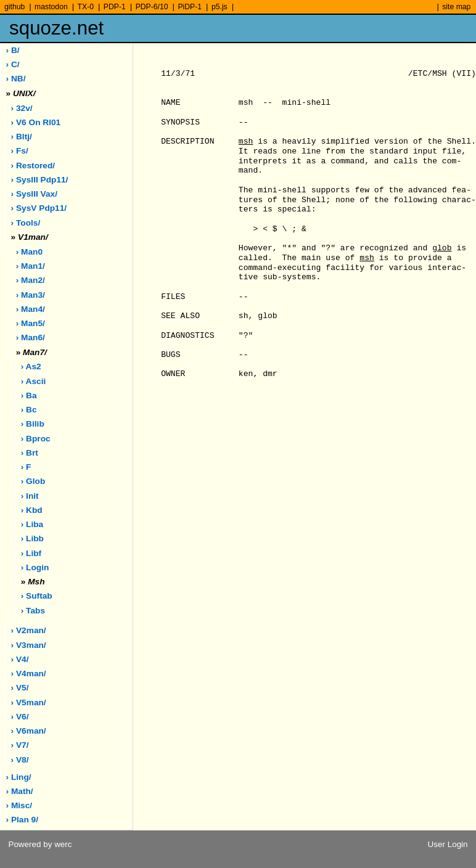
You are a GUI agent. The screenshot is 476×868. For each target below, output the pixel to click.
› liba (32, 524)
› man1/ (31, 266)
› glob (33, 481)
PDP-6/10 (152, 7)
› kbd (32, 510)
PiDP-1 (190, 7)
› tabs (33, 611)
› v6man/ (29, 731)
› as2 (31, 366)
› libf (31, 553)
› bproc (36, 439)
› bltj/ (22, 137)
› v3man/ (29, 645)
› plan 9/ (22, 820)
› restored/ (33, 166)
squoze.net (56, 28)
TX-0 (86, 7)
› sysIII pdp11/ (40, 180)
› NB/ (16, 79)
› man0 (29, 252)
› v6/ (20, 717)
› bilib (33, 424)
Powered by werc (40, 844)
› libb (32, 538)
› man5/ (31, 323)
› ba (29, 395)
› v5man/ (29, 702)
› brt (30, 453)
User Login (448, 844)
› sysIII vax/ (34, 194)
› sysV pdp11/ (39, 208)
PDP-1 (115, 7)
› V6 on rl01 (36, 122)
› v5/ (20, 688)
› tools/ (26, 223)
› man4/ (31, 309)
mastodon (51, 7)
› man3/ (31, 295)
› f (26, 467)
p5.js (220, 7)
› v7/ (20, 745)
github (14, 7)
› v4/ (20, 659)
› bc (29, 410)
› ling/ (19, 777)
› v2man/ (29, 630)
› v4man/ (29, 674)
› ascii (34, 381)
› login (35, 567)
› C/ (13, 64)
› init (30, 496)
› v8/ (20, 760)
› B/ (13, 50)
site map (456, 7)
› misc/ (19, 805)
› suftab (37, 596)
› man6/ (31, 338)
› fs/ (20, 151)
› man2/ (31, 280)
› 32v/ (22, 108)
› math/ (20, 791)
